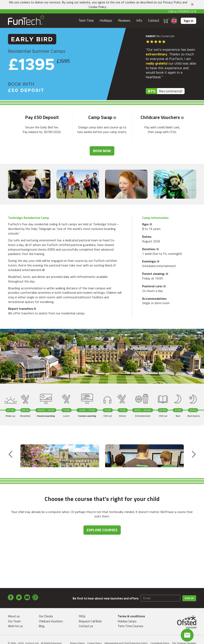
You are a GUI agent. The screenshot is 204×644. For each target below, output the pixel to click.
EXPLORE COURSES (102, 561)
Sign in (188, 21)
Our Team (14, 621)
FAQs (82, 616)
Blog (42, 626)
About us (14, 616)
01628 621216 (187, 11)
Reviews (124, 21)
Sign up (189, 598)
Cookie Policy (97, 7)
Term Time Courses (131, 626)
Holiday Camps (127, 621)
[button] (115, 117)
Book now (102, 151)
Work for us (15, 626)
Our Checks (46, 616)
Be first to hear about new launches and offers (106, 598)
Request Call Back (90, 621)
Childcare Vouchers (51, 621)
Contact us (86, 626)
